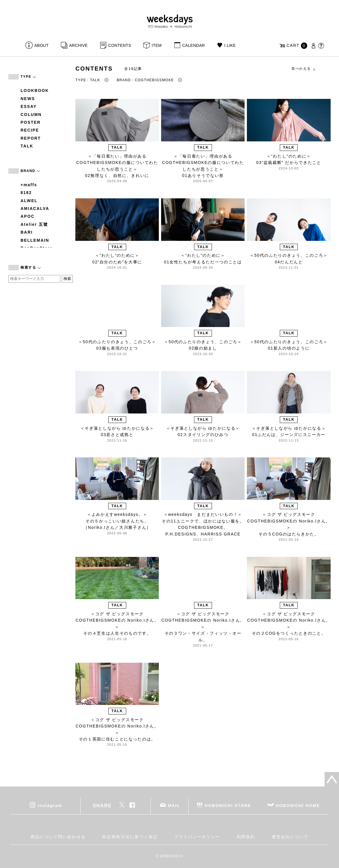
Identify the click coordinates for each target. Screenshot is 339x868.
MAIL (174, 806)
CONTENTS (120, 45)
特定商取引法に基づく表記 (130, 837)
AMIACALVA (35, 208)
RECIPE (30, 130)
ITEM (157, 45)
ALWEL (29, 201)
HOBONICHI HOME (298, 806)
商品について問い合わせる (58, 837)
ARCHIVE (78, 45)
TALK (27, 146)
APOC (27, 216)
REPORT (31, 138)
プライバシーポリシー (197, 837)
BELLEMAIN (35, 240)
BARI (27, 232)
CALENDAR (193, 45)
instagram (50, 806)
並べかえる (303, 69)
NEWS (28, 99)
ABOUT (42, 45)
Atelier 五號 (34, 224)
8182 (26, 193)
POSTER (30, 122)
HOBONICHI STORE (228, 806)
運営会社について (290, 837)
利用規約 (246, 837)
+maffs (29, 185)
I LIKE (230, 45)
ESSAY (29, 106)
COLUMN (31, 114)
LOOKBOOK (35, 91)
